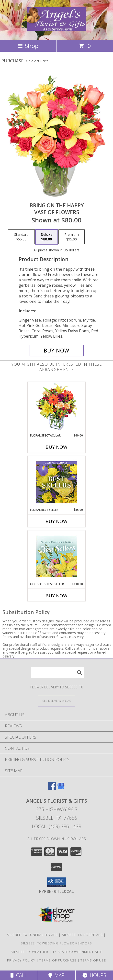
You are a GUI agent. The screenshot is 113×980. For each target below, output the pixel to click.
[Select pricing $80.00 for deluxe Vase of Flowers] (47, 237)
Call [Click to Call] (19, 975)
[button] (57, 882)
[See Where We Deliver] (56, 700)
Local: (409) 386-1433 (56, 826)
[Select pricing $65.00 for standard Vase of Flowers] (21, 237)
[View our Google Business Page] (61, 788)
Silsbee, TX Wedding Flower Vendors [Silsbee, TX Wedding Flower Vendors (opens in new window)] (56, 943)
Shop (28, 46)
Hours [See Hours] (94, 975)
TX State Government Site (77, 952)
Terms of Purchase (58, 960)
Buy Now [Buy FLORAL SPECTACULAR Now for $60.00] (56, 447)
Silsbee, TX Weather (30, 952)
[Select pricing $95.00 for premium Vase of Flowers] (72, 237)
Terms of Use (93, 960)
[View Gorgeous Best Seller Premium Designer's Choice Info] (57, 556)
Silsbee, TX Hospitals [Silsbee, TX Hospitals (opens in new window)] (82, 935)
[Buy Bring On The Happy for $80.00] (57, 351)
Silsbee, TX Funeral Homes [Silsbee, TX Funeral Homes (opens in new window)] (32, 935)
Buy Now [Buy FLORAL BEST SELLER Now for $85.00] (56, 521)
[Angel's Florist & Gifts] (56, 28)
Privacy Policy (21, 960)
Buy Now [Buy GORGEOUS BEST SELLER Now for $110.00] (56, 596)
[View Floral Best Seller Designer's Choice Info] (57, 482)
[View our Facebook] (52, 788)
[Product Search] (57, 672)
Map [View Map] (56, 975)
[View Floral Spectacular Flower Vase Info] (57, 408)
